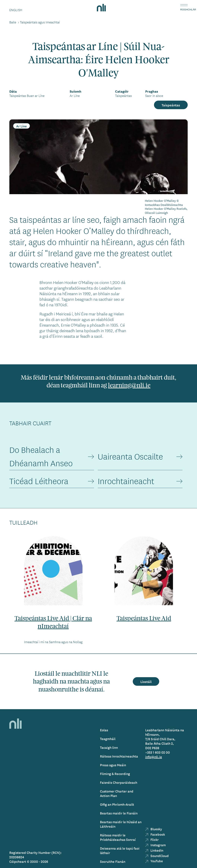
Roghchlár (184, 10)
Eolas (104, 730)
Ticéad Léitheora (39, 481)
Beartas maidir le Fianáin (119, 813)
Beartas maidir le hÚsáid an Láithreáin (121, 824)
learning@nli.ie (129, 385)
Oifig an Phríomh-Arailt (117, 804)
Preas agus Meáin (113, 765)
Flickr (152, 839)
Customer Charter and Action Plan (117, 793)
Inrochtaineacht (126, 481)
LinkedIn (154, 850)
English (16, 10)
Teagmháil (108, 739)
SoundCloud (157, 856)
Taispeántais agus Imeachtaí (40, 22)
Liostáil (146, 681)
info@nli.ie (154, 757)
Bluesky (154, 829)
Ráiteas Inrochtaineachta (119, 756)
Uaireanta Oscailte (130, 457)
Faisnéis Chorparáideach (119, 782)
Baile (13, 22)
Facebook (155, 834)
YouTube (154, 861)
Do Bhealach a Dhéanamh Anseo (41, 457)
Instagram (155, 845)
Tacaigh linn (109, 747)
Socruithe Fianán (113, 861)
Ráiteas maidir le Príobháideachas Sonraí (118, 837)
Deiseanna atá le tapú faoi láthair (120, 850)
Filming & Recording (115, 774)
